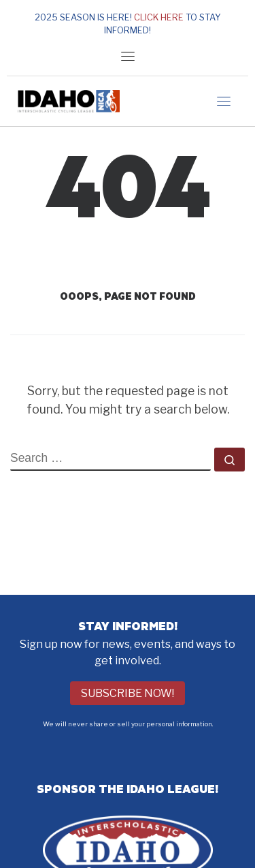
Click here (159, 17)
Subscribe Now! (128, 693)
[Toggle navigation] (128, 56)
